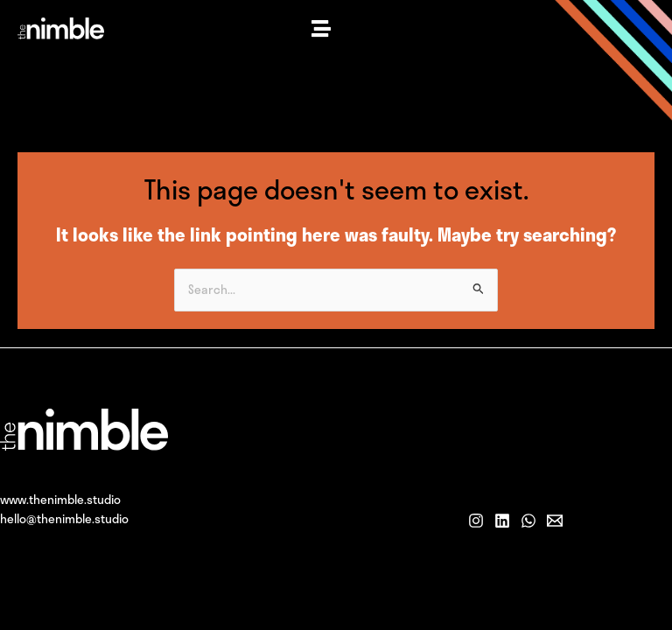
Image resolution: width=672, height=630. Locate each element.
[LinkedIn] (502, 521)
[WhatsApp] (528, 521)
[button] (321, 28)
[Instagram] (476, 521)
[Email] (555, 521)
